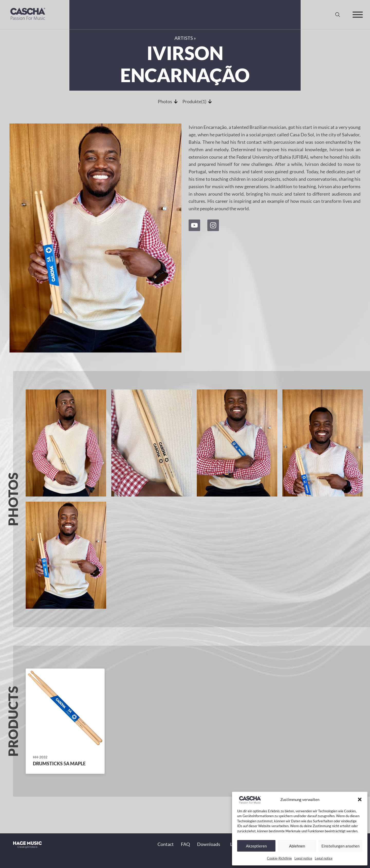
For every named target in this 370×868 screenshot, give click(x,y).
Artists (184, 38)
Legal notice (303, 858)
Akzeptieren (256, 846)
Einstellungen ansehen (340, 846)
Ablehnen (297, 846)
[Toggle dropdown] (223, 844)
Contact (166, 844)
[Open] (358, 15)
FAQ (185, 844)
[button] (360, 799)
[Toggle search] (338, 15)
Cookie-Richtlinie (279, 858)
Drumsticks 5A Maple (59, 764)
